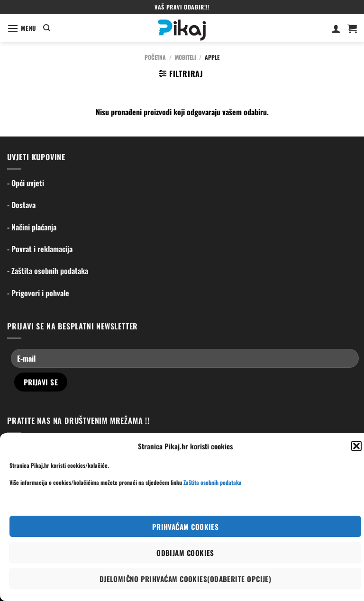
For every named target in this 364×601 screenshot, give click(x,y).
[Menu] (22, 28)
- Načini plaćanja (32, 227)
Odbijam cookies (185, 553)
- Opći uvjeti (26, 183)
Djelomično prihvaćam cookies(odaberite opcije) (186, 579)
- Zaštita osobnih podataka (48, 271)
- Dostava (21, 205)
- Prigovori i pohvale (38, 293)
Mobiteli (186, 57)
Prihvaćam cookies (186, 527)
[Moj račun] (336, 28)
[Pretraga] (47, 28)
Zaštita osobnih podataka (213, 482)
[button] (356, 446)
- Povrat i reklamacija (40, 249)
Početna (155, 57)
